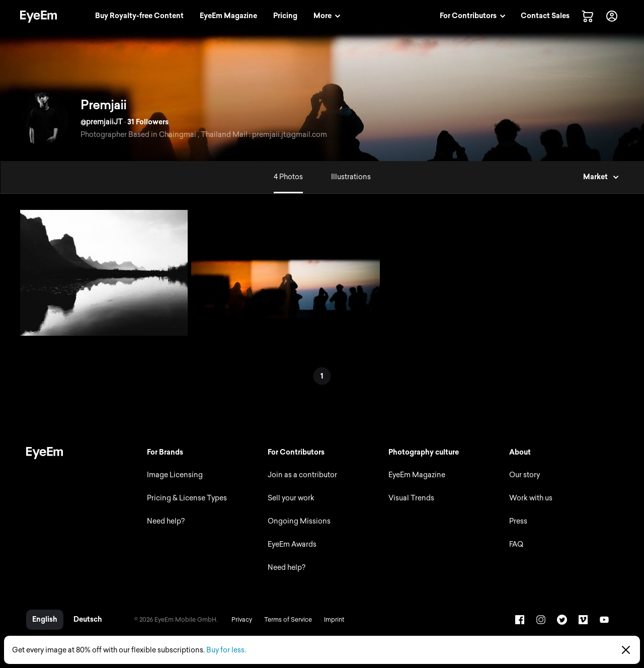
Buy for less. (226, 650)
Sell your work (291, 498)
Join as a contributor (302, 475)
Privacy (242, 620)
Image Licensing (175, 475)
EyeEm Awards (292, 544)
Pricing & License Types (187, 498)
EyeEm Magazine (417, 475)
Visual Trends (411, 498)
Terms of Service (288, 620)
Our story (525, 475)
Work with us (531, 498)
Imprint (334, 620)
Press (518, 521)
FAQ (516, 544)
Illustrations (351, 177)
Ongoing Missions (299, 521)
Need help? (166, 521)
